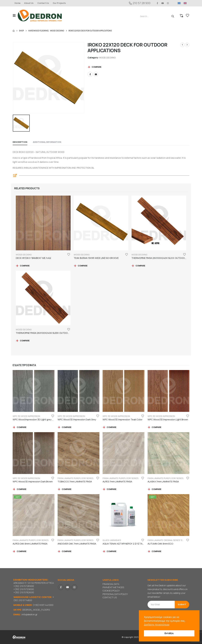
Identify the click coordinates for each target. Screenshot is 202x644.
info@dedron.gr (30, 614)
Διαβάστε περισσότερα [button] (157, 625)
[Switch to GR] (179, 3)
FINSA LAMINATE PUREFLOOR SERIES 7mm (78, 478)
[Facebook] (157, 3)
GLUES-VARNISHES (112, 540)
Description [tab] (20, 142)
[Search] (173, 16)
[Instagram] (168, 3)
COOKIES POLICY (111, 591)
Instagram (74, 587)
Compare (97, 67)
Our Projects (59, 3)
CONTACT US (110, 597)
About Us (29, 3)
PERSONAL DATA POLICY (115, 594)
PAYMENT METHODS (113, 587)
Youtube (68, 587)
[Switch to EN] (185, 3)
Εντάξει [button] (169, 633)
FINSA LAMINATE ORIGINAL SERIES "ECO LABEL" (170, 540)
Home (17, 3)
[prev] (182, 45)
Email (96, 74)
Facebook (90, 74)
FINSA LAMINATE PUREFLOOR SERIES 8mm (33, 540)
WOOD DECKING (107, 57)
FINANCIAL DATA (111, 584)
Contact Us (43, 3)
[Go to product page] (43, 223)
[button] (15, 15)
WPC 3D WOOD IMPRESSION (26, 416)
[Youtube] (163, 3)
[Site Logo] (40, 16)
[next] (187, 45)
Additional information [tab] (47, 142)
